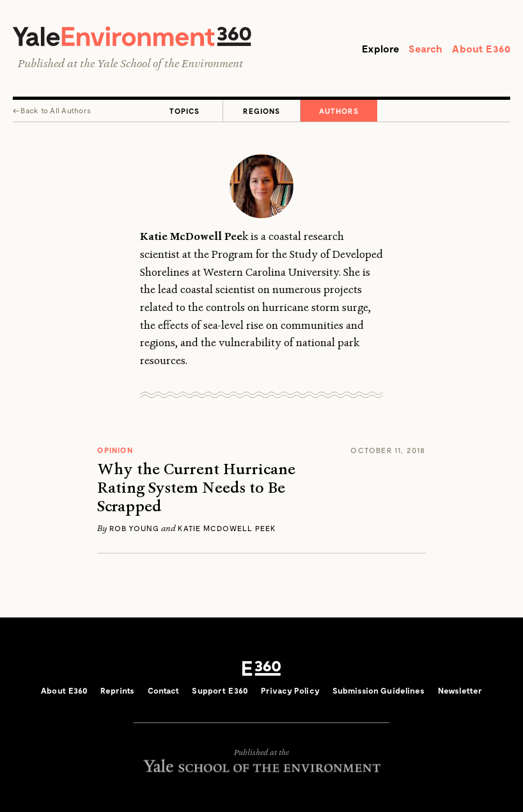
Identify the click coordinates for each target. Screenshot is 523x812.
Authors (339, 111)
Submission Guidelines (379, 690)
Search (425, 48)
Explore (380, 48)
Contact (164, 690)
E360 (261, 669)
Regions (261, 111)
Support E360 (220, 690)
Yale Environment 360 (132, 36)
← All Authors (52, 110)
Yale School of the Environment (170, 63)
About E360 (481, 48)
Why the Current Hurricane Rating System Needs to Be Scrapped (196, 488)
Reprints (117, 690)
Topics (184, 111)
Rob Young (134, 528)
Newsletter (460, 690)
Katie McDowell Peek (227, 528)
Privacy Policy (290, 690)
